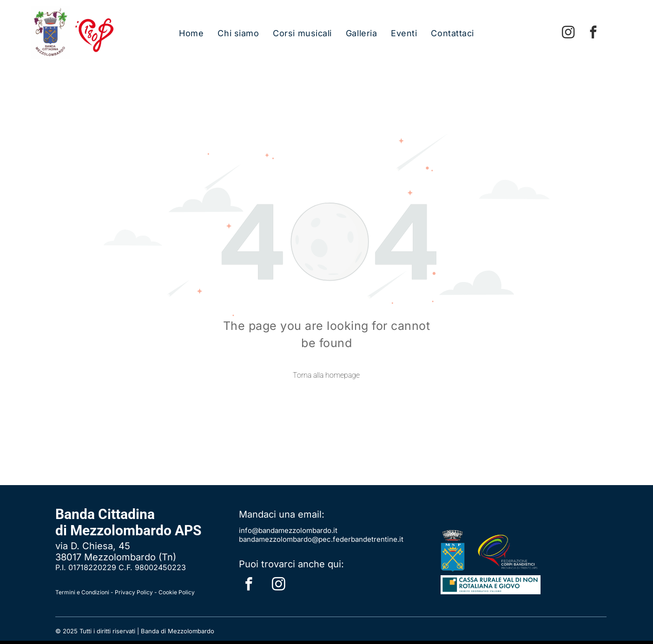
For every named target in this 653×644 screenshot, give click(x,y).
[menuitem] (191, 33)
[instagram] (568, 33)
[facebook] (593, 33)
